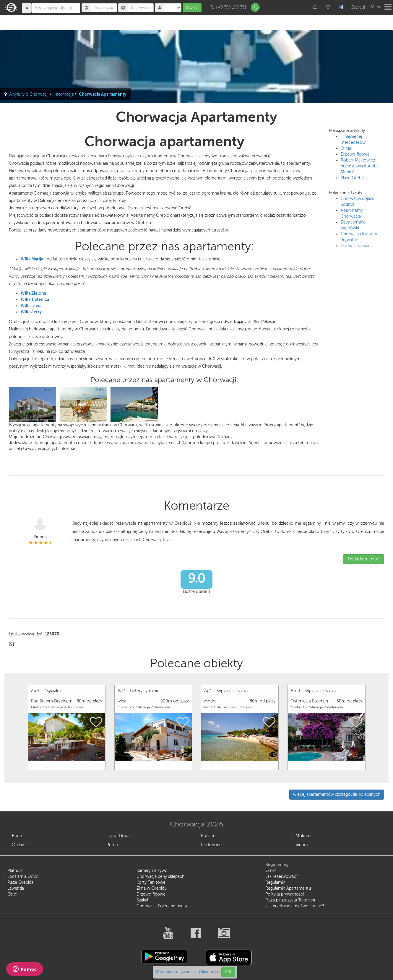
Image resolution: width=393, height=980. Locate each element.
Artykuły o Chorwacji (29, 94)
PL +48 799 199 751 (228, 7)
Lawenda (16, 888)
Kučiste (208, 836)
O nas (346, 148)
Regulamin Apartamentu (288, 888)
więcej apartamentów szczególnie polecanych (337, 794)
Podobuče (211, 845)
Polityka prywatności (285, 894)
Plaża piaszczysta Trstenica (290, 900)
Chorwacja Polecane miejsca (164, 906)
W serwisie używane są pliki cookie (188, 972)
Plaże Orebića (354, 178)
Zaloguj (358, 7)
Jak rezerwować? (282, 877)
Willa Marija (32, 259)
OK (228, 972)
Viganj (302, 845)
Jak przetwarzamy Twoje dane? (295, 906)
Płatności (16, 871)
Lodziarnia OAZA (23, 877)
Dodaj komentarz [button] (363, 559)
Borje (17, 836)
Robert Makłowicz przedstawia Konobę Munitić (360, 166)
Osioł (12, 894)
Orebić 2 (20, 845)
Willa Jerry (31, 312)
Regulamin (275, 882)
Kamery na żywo (152, 871)
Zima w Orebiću (152, 888)
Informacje (64, 94)
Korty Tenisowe (151, 882)
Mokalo (303, 836)
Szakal (142, 900)
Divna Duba (118, 836)
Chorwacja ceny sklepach (160, 877)
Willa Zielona (33, 293)
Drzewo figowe (355, 154)
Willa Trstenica (35, 299)
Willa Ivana (31, 306)
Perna (112, 845)
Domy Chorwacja (357, 246)
